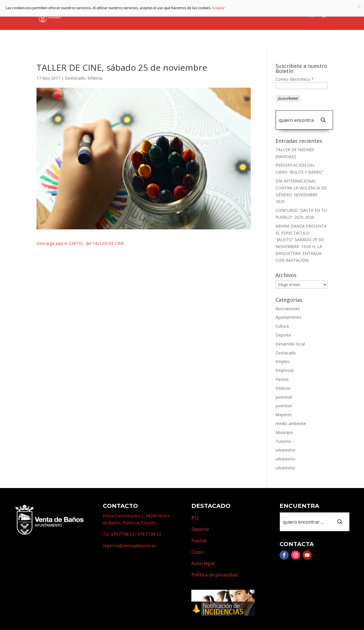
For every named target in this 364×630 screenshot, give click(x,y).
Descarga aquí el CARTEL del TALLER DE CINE (80, 243)
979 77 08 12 (123, 534)
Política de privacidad (214, 575)
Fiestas (282, 379)
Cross (197, 552)
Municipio (169, 15)
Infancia (95, 78)
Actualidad (290, 15)
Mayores (284, 415)
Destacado (75, 78)
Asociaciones (288, 309)
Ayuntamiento (130, 15)
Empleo (283, 361)
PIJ (195, 518)
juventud (284, 406)
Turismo (201, 15)
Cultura (282, 326)
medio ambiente (291, 423)
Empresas (233, 15)
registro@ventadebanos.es (129, 546)
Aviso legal (203, 563)
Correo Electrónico (295, 79)
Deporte (283, 335)
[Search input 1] (296, 120)
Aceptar (218, 8)
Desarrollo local (290, 344)
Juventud (284, 397)
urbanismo (285, 450)
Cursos (263, 15)
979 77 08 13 (149, 534)
